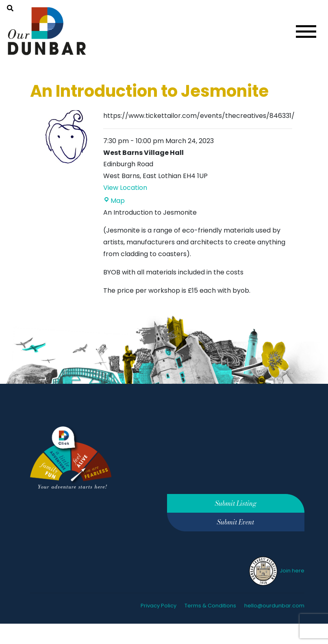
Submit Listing (236, 503)
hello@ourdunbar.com (274, 606)
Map (114, 201)
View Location (125, 188)
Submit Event (236, 522)
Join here (276, 571)
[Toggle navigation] (306, 32)
